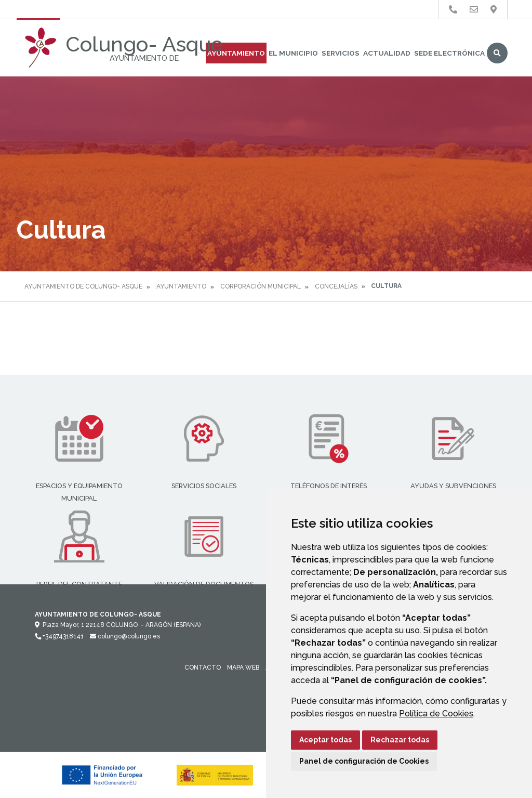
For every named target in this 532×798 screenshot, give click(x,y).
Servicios (341, 53)
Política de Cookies (436, 714)
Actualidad (387, 53)
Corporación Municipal (261, 286)
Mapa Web (243, 668)
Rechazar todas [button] (400, 740)
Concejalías (336, 286)
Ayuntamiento (236, 53)
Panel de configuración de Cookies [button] (364, 761)
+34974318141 (59, 636)
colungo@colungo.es (125, 636)
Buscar (497, 53)
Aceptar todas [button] (325, 740)
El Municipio (293, 53)
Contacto (203, 668)
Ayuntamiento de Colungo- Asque (83, 286)
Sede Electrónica (449, 53)
